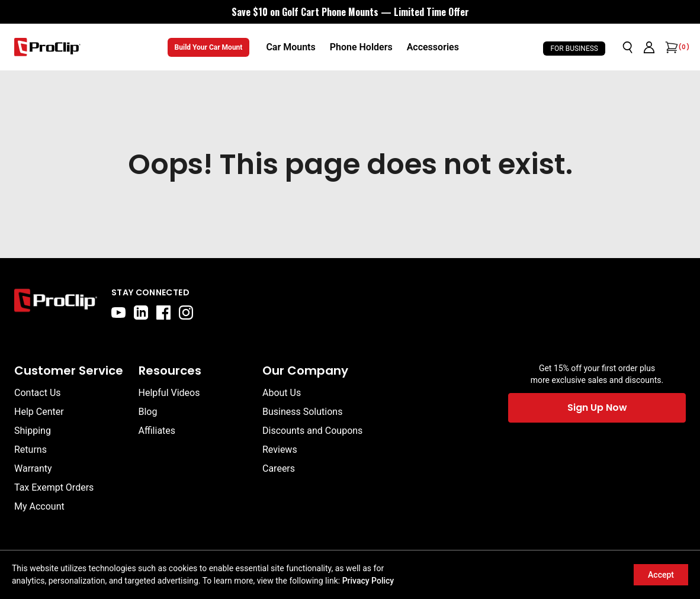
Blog (148, 412)
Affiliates (157, 431)
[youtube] (118, 313)
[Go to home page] (56, 303)
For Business (574, 49)
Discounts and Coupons (312, 431)
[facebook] (163, 313)
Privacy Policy (368, 581)
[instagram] (186, 313)
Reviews (280, 450)
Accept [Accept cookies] (661, 575)
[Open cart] (670, 47)
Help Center (39, 412)
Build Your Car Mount (209, 47)
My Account (39, 506)
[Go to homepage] (47, 47)
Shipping (33, 431)
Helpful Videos (169, 393)
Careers (279, 468)
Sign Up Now (597, 408)
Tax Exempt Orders (54, 487)
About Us (282, 393)
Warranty (33, 468)
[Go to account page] (649, 47)
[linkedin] (141, 313)
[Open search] (628, 47)
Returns (30, 450)
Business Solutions (302, 412)
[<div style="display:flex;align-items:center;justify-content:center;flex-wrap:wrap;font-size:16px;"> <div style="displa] (350, 12)
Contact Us (38, 393)
